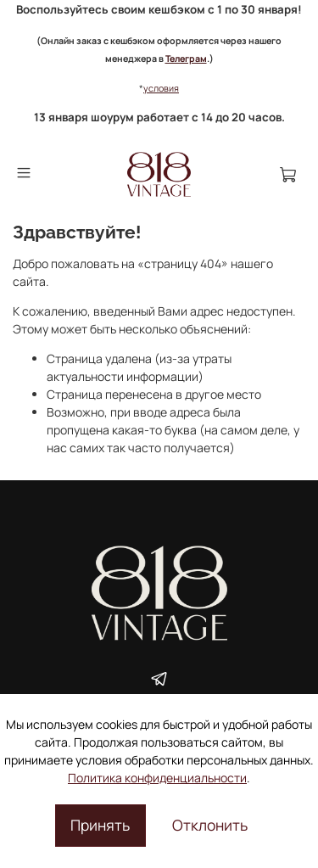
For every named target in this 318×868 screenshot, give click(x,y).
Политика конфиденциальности (157, 778)
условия (161, 88)
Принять (100, 825)
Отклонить (210, 825)
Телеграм (186, 59)
